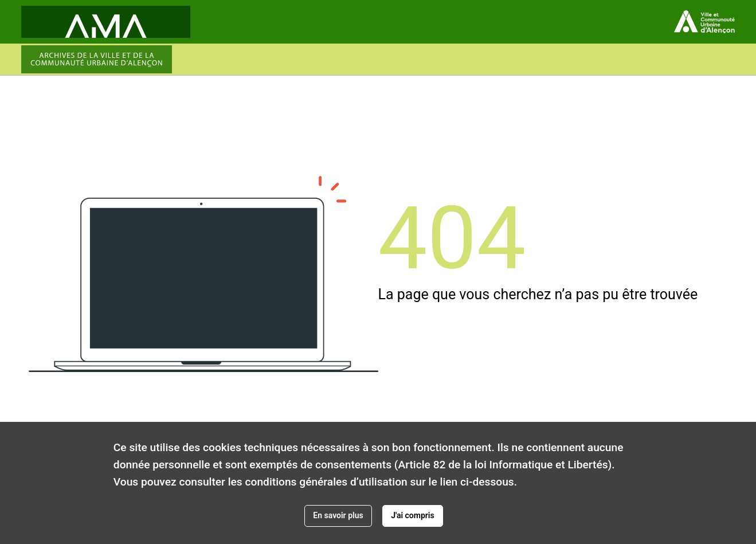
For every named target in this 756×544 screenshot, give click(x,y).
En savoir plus (338, 515)
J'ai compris (413, 515)
